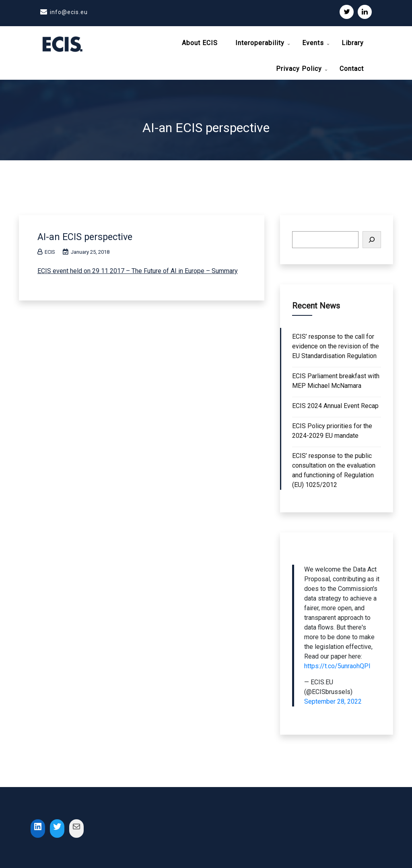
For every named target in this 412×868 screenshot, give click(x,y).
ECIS (46, 250)
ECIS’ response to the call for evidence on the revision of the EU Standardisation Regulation (336, 344)
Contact (352, 69)
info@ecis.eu (69, 12)
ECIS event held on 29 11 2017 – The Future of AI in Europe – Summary (138, 269)
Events (313, 43)
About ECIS (200, 43)
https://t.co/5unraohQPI (337, 664)
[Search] (372, 238)
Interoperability (260, 43)
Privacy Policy (299, 69)
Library (353, 43)
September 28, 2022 (333, 699)
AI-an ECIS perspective (89, 234)
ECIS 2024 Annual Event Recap (335, 404)
